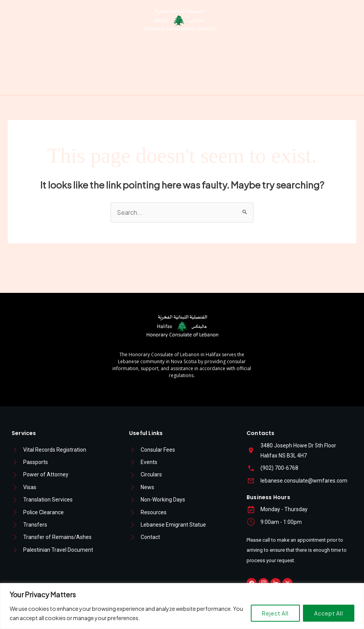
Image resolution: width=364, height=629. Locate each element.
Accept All (329, 613)
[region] (182, 606)
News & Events (114, 54)
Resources (208, 54)
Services (60, 54)
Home (23, 54)
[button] (72, 54)
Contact (26, 81)
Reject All (275, 613)
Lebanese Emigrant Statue (278, 54)
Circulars (164, 54)
